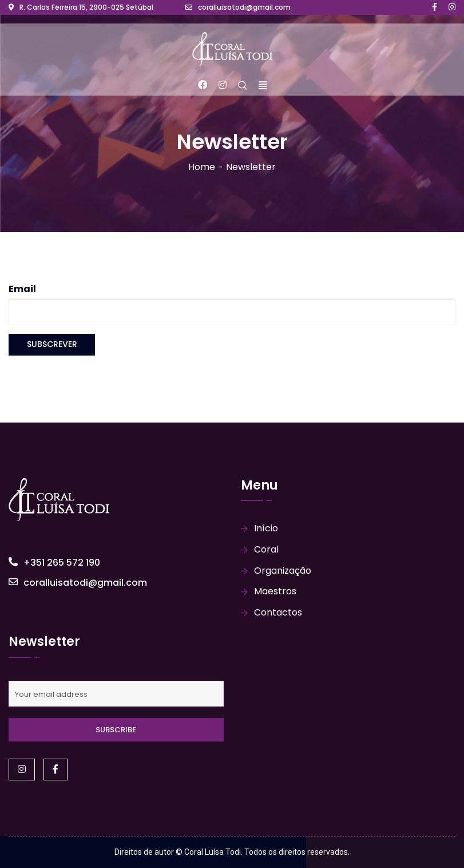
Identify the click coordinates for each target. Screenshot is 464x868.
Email (22, 289)
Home (202, 167)
